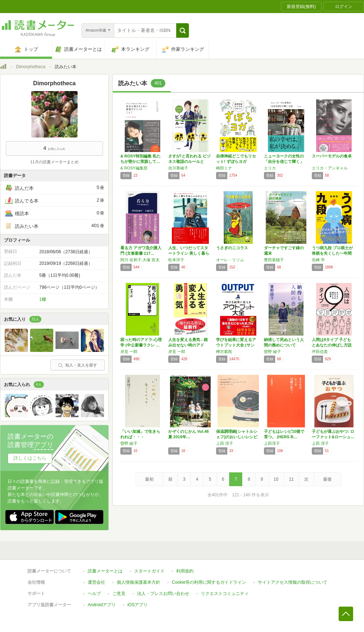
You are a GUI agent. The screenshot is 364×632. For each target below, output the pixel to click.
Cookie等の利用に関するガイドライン (209, 582)
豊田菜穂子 (274, 260)
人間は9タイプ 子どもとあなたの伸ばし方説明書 (332, 345)
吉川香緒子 (178, 168)
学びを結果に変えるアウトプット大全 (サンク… (236, 345)
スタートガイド (149, 571)
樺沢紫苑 (224, 352)
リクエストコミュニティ (225, 594)
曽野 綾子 (272, 352)
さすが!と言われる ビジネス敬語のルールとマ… (189, 161)
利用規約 (185, 571)
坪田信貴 (320, 352)
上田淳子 (272, 443)
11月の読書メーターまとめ (54, 162)
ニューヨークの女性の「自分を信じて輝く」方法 (284, 161)
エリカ (270, 168)
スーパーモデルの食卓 (332, 156)
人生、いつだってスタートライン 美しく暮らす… (189, 253)
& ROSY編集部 (134, 168)
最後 (327, 479)
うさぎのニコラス (232, 248)
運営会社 (96, 582)
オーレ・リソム (230, 260)
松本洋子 (176, 260)
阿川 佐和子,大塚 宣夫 (140, 260)
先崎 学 (318, 260)
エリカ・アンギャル (330, 168)
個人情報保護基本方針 (138, 582)
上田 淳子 (225, 443)
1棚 (43, 299)
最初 (149, 479)
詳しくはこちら (30, 458)
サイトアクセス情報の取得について (293, 582)
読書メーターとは (105, 571)
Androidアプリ (102, 605)
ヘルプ (94, 594)
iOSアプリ (137, 605)
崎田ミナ (224, 168)
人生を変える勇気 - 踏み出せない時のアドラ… (188, 345)
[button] (183, 30)
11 (291, 479)
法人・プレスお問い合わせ (163, 594)
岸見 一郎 (129, 352)
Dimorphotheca (31, 67)
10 (276, 479)
